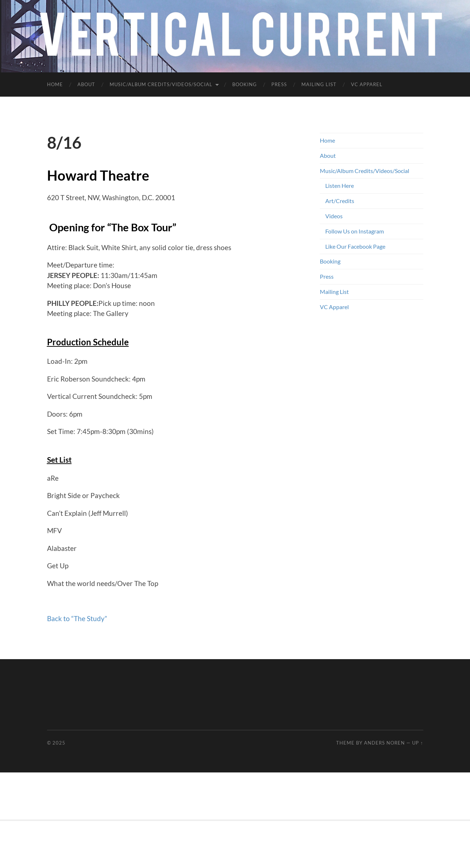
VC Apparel (367, 84)
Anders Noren (384, 743)
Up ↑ (418, 743)
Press (279, 84)
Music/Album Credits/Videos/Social (161, 84)
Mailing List (319, 84)
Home (55, 84)
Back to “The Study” (77, 618)
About (86, 84)
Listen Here (340, 186)
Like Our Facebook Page (355, 246)
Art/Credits (340, 201)
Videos (334, 216)
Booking (245, 84)
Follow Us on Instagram (355, 231)
